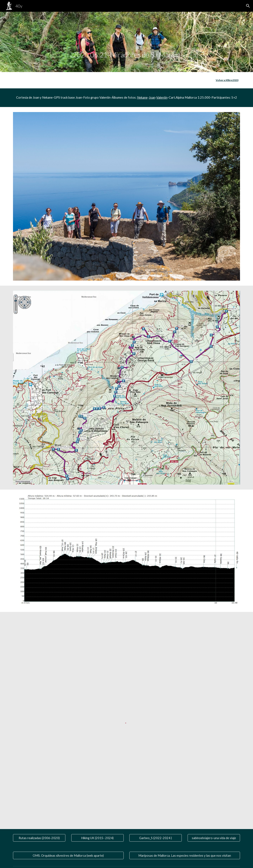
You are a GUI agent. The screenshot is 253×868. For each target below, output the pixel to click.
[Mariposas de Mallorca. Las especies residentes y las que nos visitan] (185, 855)
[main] (126, 42)
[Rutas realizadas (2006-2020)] (39, 838)
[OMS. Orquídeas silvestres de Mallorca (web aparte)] (68, 855)
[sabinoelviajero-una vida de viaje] (214, 838)
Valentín (162, 97)
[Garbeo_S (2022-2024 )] (156, 838)
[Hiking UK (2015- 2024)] (97, 838)
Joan (152, 97)
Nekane (142, 97)
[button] (248, 6)
